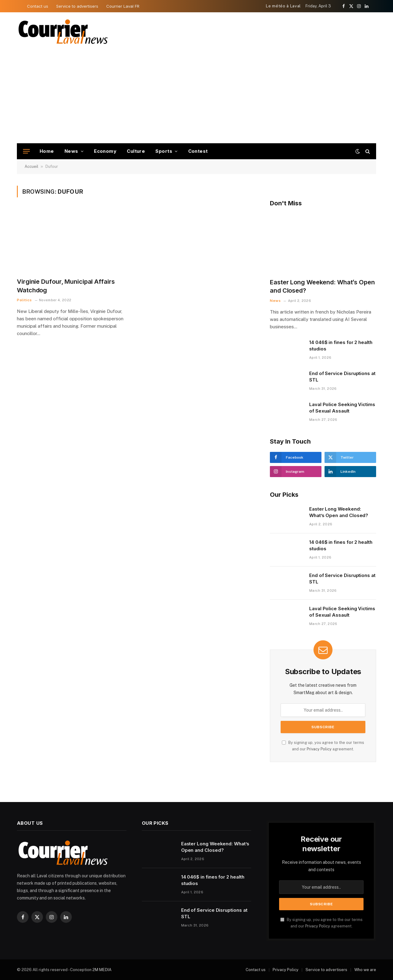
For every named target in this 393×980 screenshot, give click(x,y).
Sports (164, 151)
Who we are (365, 970)
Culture (136, 151)
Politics (24, 300)
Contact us (38, 6)
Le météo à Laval (283, 6)
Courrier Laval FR (123, 6)
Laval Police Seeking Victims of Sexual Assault (342, 408)
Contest (198, 151)
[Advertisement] (196, 97)
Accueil (31, 166)
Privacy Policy (319, 749)
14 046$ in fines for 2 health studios (341, 346)
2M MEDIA (102, 970)
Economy (105, 151)
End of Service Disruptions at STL (342, 377)
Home (47, 151)
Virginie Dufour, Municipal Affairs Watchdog (66, 286)
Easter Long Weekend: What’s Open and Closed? (322, 286)
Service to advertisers (77, 6)
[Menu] (26, 151)
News (71, 151)
